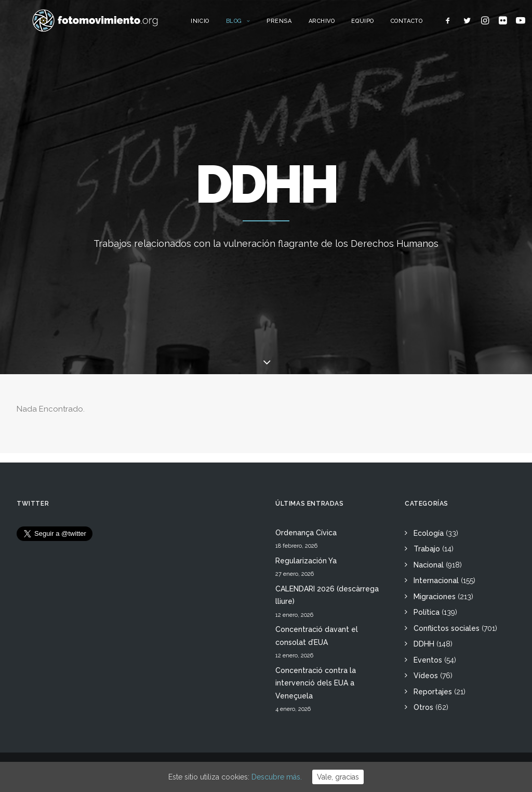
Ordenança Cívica (306, 533)
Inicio (222, 25)
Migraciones (435, 597)
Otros (423, 707)
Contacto (428, 25)
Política (427, 612)
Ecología (429, 533)
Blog (260, 25)
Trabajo (427, 549)
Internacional (436, 580)
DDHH (424, 644)
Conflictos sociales (447, 628)
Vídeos (426, 676)
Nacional (429, 565)
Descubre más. (277, 777)
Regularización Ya (306, 561)
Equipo (384, 25)
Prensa (301, 25)
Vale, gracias (338, 777)
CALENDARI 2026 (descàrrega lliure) (327, 595)
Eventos (428, 660)
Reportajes (433, 692)
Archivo (343, 25)
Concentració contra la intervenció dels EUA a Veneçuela (316, 683)
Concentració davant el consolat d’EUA (317, 636)
